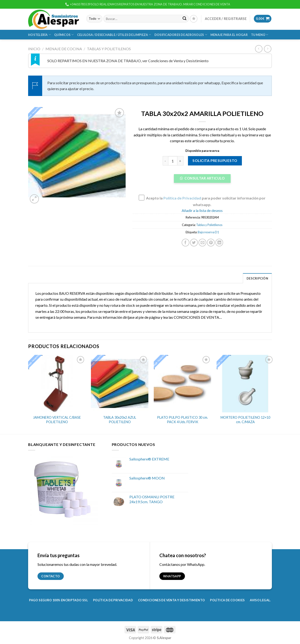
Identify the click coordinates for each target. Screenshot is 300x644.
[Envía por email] (202, 243)
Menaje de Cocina (64, 49)
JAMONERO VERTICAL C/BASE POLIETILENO (57, 420)
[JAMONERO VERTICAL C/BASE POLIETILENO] (57, 384)
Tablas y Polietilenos (109, 49)
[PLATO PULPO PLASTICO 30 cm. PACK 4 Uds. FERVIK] (182, 384)
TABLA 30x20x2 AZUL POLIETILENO (120, 420)
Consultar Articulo (204, 178)
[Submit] (185, 19)
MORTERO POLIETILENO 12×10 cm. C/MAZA (245, 420)
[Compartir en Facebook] (186, 243)
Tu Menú (260, 35)
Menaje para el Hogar (229, 35)
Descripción (257, 278)
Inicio (34, 49)
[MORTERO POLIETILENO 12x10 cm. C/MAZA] (245, 384)
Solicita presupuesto (215, 161)
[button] (202, 180)
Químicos (64, 35)
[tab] (257, 278)
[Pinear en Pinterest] (211, 243)
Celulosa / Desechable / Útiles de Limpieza (114, 35)
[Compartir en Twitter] (194, 243)
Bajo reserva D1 (208, 232)
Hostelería (39, 35)
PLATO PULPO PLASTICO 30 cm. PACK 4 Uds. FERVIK (182, 420)
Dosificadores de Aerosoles (181, 35)
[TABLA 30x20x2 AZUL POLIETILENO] (120, 384)
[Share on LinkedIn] (219, 243)
